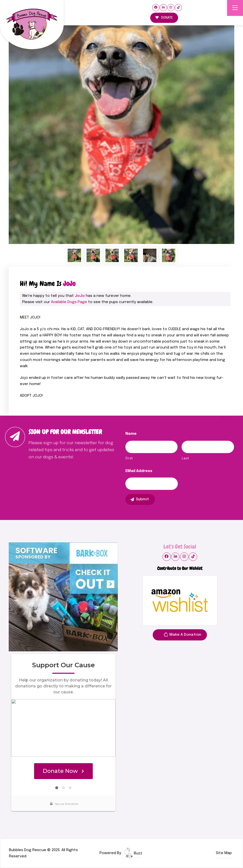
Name (131, 434)
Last (185, 458)
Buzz (133, 853)
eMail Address (139, 471)
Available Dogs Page (69, 302)
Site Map (224, 853)
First (129, 458)
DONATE (164, 18)
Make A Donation (182, 635)
